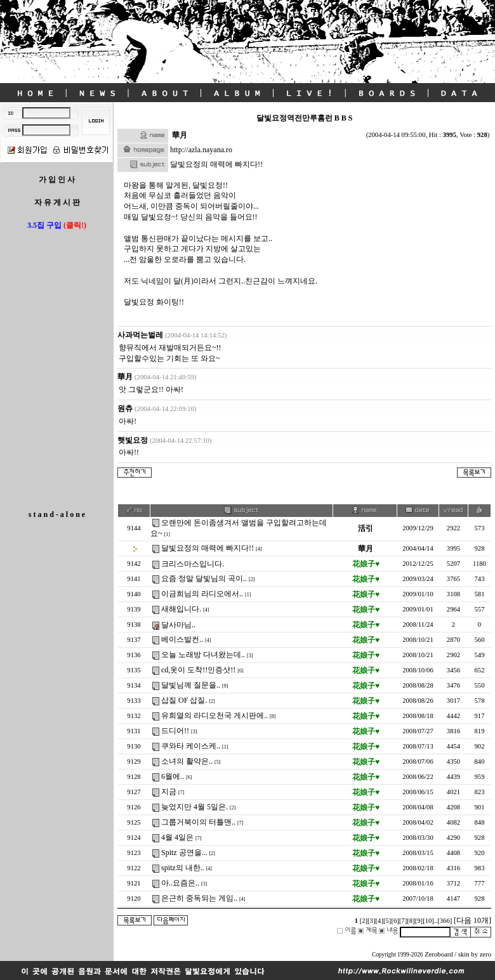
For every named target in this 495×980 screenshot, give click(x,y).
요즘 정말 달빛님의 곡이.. (204, 578)
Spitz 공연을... (184, 853)
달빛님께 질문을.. (191, 685)
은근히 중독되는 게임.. (199, 898)
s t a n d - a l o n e (57, 514)
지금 (169, 792)
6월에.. (173, 776)
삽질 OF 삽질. (184, 700)
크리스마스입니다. (193, 564)
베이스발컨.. (182, 639)
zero (485, 954)
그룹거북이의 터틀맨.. (198, 822)
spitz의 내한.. (183, 868)
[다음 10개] (472, 920)
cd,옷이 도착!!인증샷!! (198, 670)
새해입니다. (181, 609)
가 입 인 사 (57, 180)
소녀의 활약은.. (187, 761)
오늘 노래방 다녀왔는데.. (203, 655)
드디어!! (175, 731)
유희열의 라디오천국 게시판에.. (214, 715)
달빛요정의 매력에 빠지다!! (208, 548)
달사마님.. (178, 625)
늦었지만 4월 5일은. (195, 807)
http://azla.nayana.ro (201, 150)
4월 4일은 (177, 837)
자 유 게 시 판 (57, 202)
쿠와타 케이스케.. (191, 746)
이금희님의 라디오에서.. (202, 594)
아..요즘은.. (180, 883)
